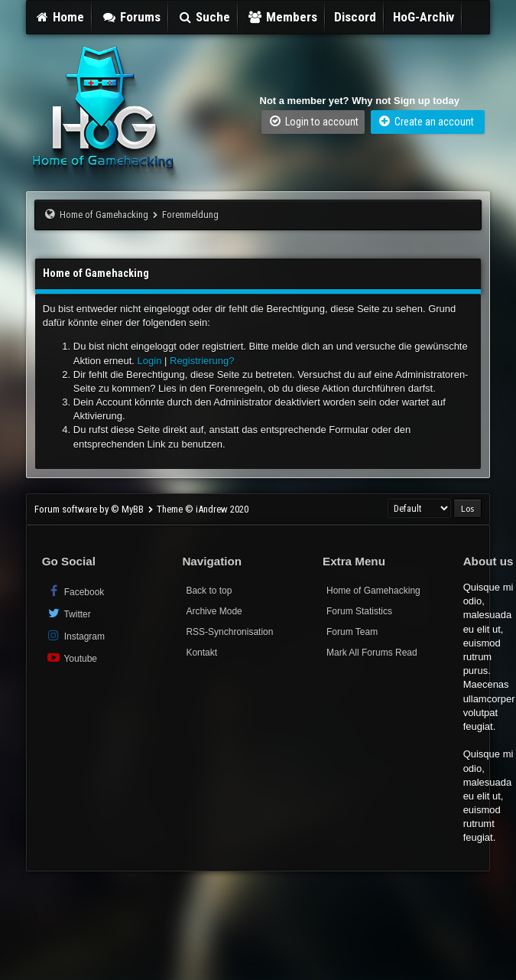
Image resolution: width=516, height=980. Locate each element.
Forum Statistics (359, 611)
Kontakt (201, 653)
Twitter (68, 613)
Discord (355, 17)
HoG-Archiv (424, 17)
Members (282, 17)
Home (60, 17)
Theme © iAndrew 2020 (203, 509)
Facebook (75, 591)
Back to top (209, 591)
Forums (131, 17)
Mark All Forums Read (372, 653)
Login (150, 361)
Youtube (71, 658)
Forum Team (352, 632)
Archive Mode (214, 611)
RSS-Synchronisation (229, 632)
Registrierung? (202, 361)
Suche (204, 17)
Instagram (75, 635)
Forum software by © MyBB (90, 509)
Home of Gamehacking (104, 215)
